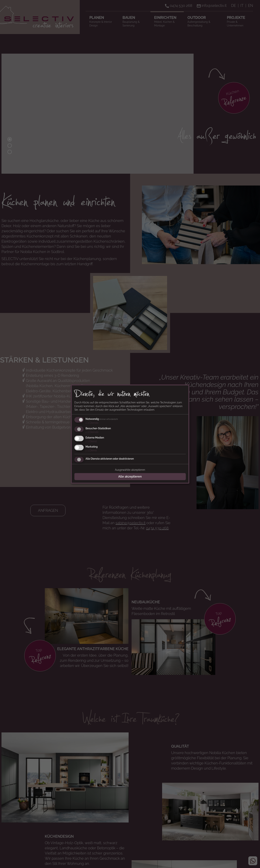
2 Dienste (92, 423)
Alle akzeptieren (130, 476)
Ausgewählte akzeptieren (130, 470)
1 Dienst (91, 441)
